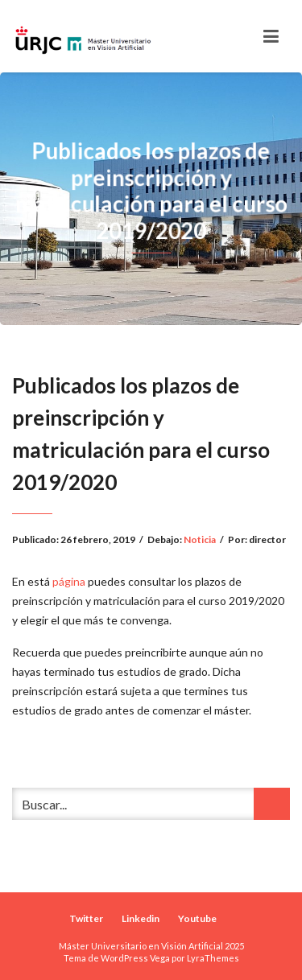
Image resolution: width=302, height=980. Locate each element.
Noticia (200, 539)
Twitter (86, 918)
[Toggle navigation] (271, 36)
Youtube (197, 918)
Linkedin (141, 918)
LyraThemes (213, 958)
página (69, 581)
